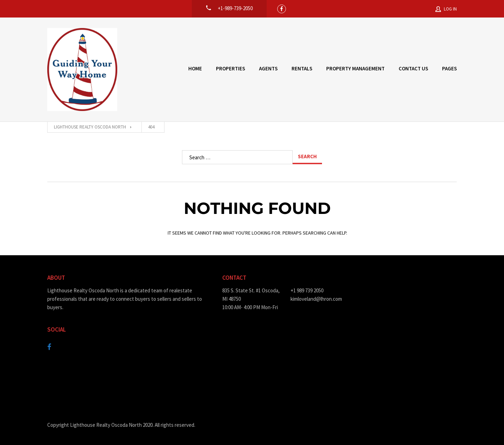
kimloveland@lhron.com (316, 299)
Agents (268, 68)
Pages (449, 68)
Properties (230, 68)
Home (195, 68)
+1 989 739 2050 (307, 290)
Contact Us (413, 68)
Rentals (302, 68)
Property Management (355, 68)
